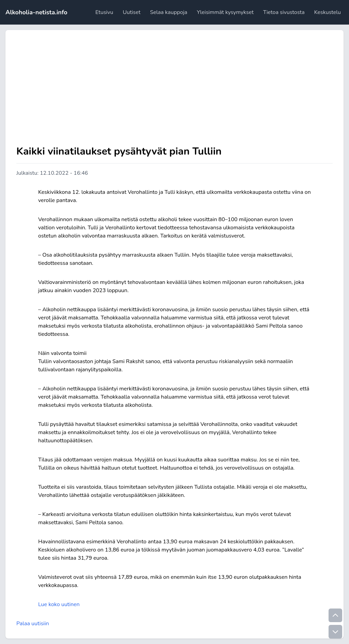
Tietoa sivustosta (284, 12)
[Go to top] (335, 615)
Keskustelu (328, 12)
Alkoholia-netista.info (36, 12)
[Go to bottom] (335, 632)
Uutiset (132, 12)
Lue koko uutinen (59, 604)
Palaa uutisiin (33, 624)
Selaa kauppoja (169, 12)
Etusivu (104, 12)
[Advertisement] (174, 92)
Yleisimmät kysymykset (225, 12)
